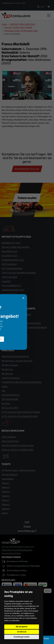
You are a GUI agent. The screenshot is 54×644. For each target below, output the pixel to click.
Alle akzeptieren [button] (22, 627)
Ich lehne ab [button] (22, 632)
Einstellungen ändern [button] (22, 637)
